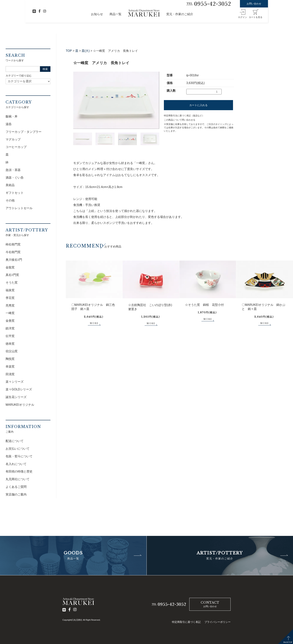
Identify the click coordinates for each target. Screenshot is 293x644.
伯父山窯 (12, 351)
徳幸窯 (10, 344)
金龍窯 (10, 267)
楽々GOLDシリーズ (19, 389)
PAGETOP (288, 642)
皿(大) (86, 51)
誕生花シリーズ (16, 397)
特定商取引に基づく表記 (186, 622)
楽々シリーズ (15, 382)
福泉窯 (10, 290)
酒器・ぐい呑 (15, 178)
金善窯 (10, 321)
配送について (15, 441)
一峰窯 (10, 313)
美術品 (10, 185)
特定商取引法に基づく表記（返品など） (184, 116)
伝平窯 (10, 336)
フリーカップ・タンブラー (24, 132)
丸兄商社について (18, 479)
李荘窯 (10, 298)
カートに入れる (198, 105)
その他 (10, 200)
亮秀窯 (10, 306)
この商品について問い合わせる (180, 120)
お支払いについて (18, 449)
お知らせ (97, 14)
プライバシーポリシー (218, 622)
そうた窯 (12, 283)
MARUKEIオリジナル (20, 405)
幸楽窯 (10, 367)
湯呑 (9, 124)
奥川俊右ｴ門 (14, 260)
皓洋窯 (10, 328)
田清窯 (10, 374)
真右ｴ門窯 (12, 275)
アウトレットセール (19, 208)
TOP (69, 51)
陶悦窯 (10, 359)
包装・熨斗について (19, 456)
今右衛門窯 (13, 252)
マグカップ (13, 139)
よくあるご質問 (16, 487)
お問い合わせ (254, 4)
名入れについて (16, 464)
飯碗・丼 (12, 116)
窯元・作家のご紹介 (180, 14)
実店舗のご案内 (16, 494)
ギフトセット (15, 193)
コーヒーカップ (16, 147)
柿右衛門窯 (13, 244)
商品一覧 (115, 14)
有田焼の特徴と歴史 (19, 471)
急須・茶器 (13, 170)
